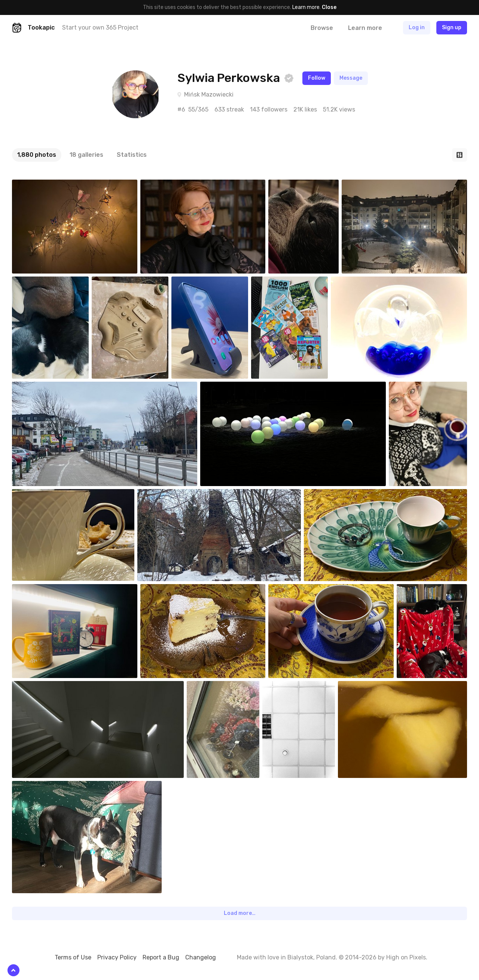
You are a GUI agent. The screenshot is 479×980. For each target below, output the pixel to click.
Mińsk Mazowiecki (209, 94)
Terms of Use (73, 957)
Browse (322, 28)
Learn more (306, 7)
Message (351, 78)
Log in (417, 28)
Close (329, 7)
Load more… (240, 913)
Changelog (201, 957)
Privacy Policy (117, 957)
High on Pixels (406, 957)
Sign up (452, 28)
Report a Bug (161, 957)
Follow (317, 78)
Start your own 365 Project (100, 28)
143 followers (269, 109)
